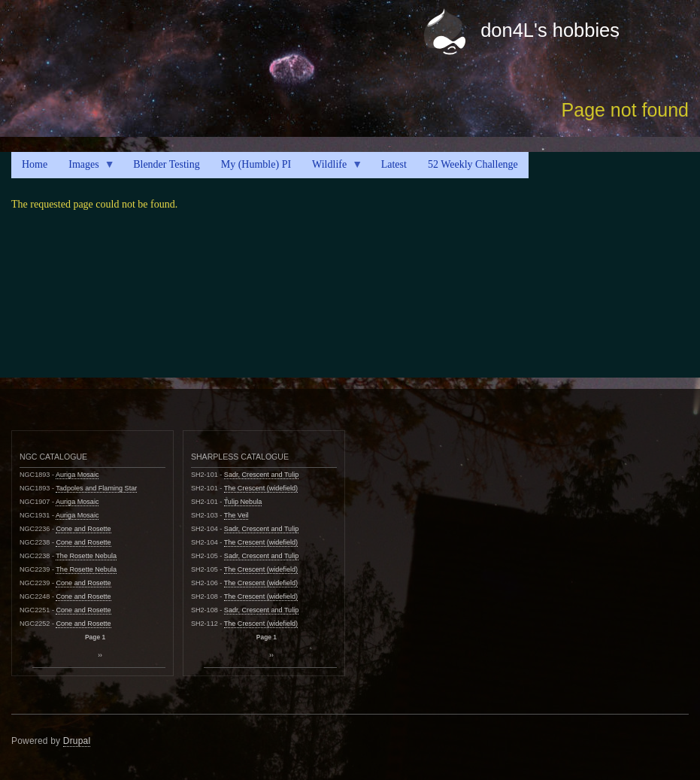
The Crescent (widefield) (261, 488)
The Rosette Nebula (86, 556)
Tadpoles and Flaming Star (96, 488)
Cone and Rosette (83, 529)
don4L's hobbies (550, 30)
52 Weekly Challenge (473, 164)
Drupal (77, 741)
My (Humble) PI (256, 164)
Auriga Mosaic (77, 475)
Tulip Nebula (243, 502)
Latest (394, 164)
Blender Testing (167, 164)
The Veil (236, 515)
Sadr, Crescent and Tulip (261, 475)
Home (35, 164)
